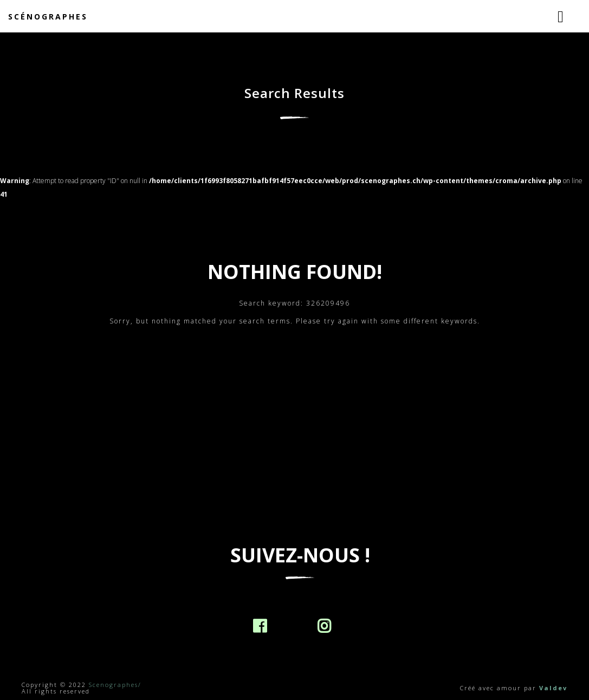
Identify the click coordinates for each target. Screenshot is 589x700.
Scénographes (48, 17)
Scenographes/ (115, 685)
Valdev (553, 688)
